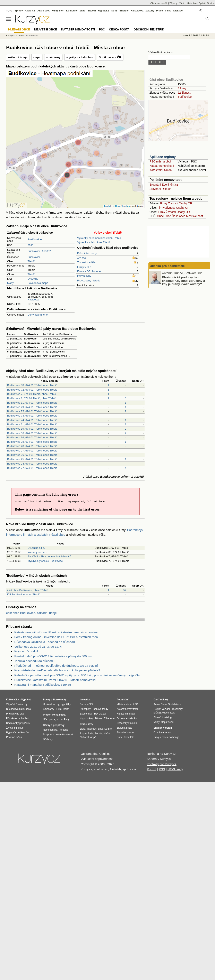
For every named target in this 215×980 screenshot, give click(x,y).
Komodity (72, 11)
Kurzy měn (58, 11)
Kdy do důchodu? (26, 651)
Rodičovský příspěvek (18, 723)
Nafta (107, 734)
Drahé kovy (87, 724)
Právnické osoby (87, 253)
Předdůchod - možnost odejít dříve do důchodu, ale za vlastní (56, 666)
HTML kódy (175, 769)
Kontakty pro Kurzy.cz (162, 764)
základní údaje (18, 57)
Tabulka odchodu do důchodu (34, 661)
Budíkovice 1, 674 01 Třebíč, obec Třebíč (31, 398)
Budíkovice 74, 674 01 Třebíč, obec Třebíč (32, 420)
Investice (85, 700)
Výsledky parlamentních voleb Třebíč (99, 238)
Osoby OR (185, 203)
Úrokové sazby (51, 704)
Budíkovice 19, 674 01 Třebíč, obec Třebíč (32, 429)
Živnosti (82, 258)
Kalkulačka (137, 11)
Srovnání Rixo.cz (160, 189)
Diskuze (178, 11)
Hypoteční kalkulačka (18, 732)
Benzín (99, 734)
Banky (47, 700)
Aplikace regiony (163, 157)
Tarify (114, 11)
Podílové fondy (100, 709)
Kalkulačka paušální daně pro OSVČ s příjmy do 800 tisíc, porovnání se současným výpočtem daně (79, 675)
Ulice (168, 216)
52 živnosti (184, 93)
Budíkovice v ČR (110, 57)
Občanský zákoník (127, 723)
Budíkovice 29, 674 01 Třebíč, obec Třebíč (32, 407)
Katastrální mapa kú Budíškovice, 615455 (43, 685)
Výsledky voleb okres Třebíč (94, 242)
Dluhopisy (85, 709)
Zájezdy (173, 3)
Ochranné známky (127, 718)
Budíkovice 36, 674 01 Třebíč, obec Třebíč (32, 437)
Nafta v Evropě (88, 737)
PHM (91, 734)
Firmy (164, 203)
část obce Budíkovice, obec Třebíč (27, 590)
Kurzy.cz (10, 36)
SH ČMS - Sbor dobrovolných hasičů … (51, 556)
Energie (124, 11)
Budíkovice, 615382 (39, 251)
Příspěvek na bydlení (18, 718)
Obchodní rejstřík (159, 3)
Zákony (150, 11)
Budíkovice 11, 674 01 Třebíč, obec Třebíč (32, 403)
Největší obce (46, 29)
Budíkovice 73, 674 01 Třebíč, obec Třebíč (32, 416)
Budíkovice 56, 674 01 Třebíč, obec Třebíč (32, 433)
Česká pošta (119, 29)
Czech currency (162, 732)
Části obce (179, 216)
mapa (37, 57)
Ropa (83, 734)
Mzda (59, 719)
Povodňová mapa (38, 283)
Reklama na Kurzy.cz (161, 754)
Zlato (83, 11)
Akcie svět (44, 11)
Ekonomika (86, 714)
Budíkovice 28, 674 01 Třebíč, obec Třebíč (32, 446)
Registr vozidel (162, 709)
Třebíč (31, 261)
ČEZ (91, 704)
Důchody (48, 739)
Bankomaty (60, 700)
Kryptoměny (86, 718)
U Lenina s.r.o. (36, 548)
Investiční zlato (95, 729)
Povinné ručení (14, 737)
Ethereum (109, 718)
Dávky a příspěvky (54, 725)
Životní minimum (15, 728)
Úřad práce (49, 719)
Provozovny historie (89, 281)
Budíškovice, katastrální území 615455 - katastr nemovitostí (55, 680)
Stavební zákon (125, 732)
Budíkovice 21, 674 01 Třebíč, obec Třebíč (32, 424)
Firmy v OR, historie (89, 271)
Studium (211, 3)
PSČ (102, 29)
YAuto (182, 3)
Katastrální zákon (161, 170)
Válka (168, 11)
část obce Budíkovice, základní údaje (31, 613)
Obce (160, 216)
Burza (83, 704)
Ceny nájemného (37, 315)
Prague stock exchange (166, 737)
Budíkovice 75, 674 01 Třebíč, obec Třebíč (32, 411)
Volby (156, 722)
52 (125, 590)
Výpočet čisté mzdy (17, 704)
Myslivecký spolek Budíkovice (45, 561)
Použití (152, 769)
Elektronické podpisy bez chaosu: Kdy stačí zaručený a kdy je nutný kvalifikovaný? (183, 281)
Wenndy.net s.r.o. (38, 552)
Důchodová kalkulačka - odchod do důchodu (45, 642)
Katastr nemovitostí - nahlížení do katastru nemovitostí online (56, 632)
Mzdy (104, 714)
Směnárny (49, 709)
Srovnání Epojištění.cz (164, 185)
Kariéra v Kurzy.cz (159, 759)
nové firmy (53, 57)
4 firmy (182, 88)
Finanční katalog (163, 717)
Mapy (10, 283)
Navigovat (33, 300)
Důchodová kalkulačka (18, 709)
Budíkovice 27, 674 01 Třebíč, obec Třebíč (32, 451)
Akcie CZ (30, 11)
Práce (160, 11)
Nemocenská (50, 730)
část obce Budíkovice (166, 80)
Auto (156, 704)
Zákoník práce (124, 728)
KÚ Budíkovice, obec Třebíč (24, 594)
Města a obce (124, 704)
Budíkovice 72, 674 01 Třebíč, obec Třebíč (32, 390)
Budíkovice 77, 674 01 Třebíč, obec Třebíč (32, 468)
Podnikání (123, 700)
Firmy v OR (84, 267)
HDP (97, 714)
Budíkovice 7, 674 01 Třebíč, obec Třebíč (31, 394)
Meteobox (192, 3)
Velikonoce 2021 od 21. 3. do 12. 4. (38, 647)
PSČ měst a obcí (160, 161)
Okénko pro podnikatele (167, 266)
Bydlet (202, 3)
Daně (120, 737)
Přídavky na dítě (15, 714)
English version (163, 728)
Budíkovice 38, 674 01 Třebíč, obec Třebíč (32, 442)
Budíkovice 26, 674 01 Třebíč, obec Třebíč (32, 455)
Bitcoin (92, 11)
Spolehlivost (175, 704)
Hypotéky (103, 11)
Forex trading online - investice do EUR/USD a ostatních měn (56, 637)
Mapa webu (167, 722)
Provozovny (84, 276)
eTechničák (169, 713)
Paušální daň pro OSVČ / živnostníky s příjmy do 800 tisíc (54, 656)
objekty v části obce (80, 57)
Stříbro (108, 729)
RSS (162, 769)
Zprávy (19, 11)
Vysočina (33, 279)
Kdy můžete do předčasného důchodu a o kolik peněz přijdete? (57, 670)
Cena (164, 704)
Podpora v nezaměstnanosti (58, 735)
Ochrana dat (89, 754)
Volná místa (59, 715)
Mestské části (195, 216)
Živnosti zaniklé (86, 262)
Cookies (105, 754)
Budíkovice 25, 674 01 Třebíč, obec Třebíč (32, 459)
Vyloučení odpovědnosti (97, 759)
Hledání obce (19, 29)
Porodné (63, 730)
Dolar (66, 709)
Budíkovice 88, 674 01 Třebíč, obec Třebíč (32, 385)
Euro (59, 709)
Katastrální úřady (126, 714)
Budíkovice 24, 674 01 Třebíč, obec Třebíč (32, 464)
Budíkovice (34, 257)
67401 (31, 245)
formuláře (129, 737)
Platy (67, 719)
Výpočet (26, 700)
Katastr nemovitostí (162, 166)
